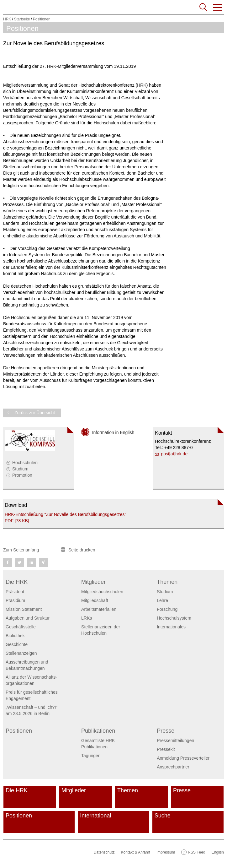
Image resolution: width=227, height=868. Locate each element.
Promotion (22, 475)
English (218, 852)
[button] (218, 8)
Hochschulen (25, 463)
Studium (20, 469)
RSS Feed (196, 852)
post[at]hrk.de (174, 454)
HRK (7, 19)
